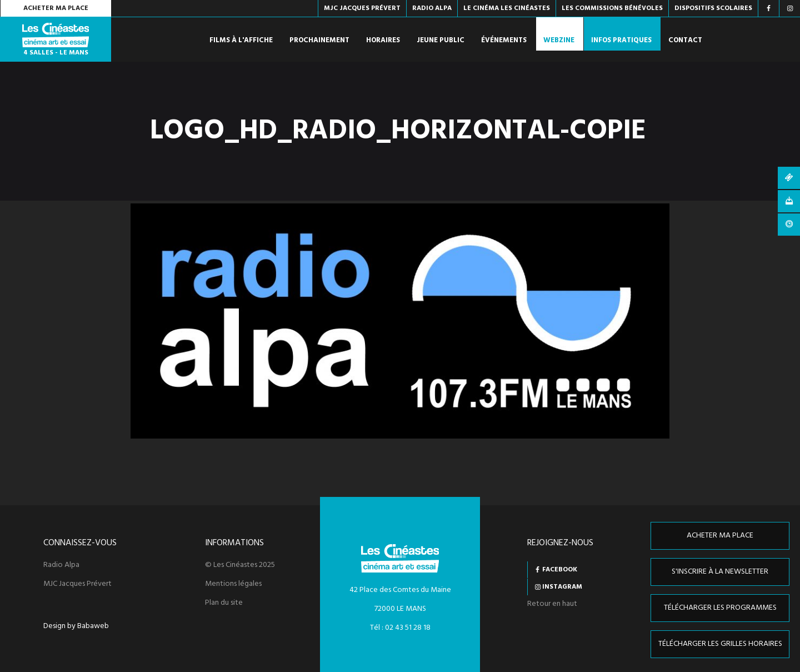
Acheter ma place (56, 8)
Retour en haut (552, 604)
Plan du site (224, 603)
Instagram (562, 587)
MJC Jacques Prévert (77, 584)
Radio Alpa (61, 565)
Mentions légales (233, 584)
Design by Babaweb (76, 626)
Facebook (560, 570)
